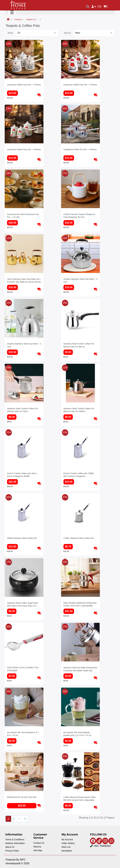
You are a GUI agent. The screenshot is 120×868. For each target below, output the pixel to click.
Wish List (66, 847)
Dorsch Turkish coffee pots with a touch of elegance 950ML (22, 475)
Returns (37, 847)
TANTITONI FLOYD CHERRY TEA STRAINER (23, 669)
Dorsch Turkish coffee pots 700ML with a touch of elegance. (79, 475)
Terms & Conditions (15, 839)
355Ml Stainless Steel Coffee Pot (22, 538)
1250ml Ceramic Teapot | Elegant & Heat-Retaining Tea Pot (79, 216)
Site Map (38, 850)
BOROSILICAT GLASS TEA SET (22, 797)
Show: (11, 33)
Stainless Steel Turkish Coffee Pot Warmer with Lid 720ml (22, 410)
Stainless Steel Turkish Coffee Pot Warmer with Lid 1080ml (79, 410)
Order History (68, 843)
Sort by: (67, 33)
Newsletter (67, 851)
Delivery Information (15, 843)
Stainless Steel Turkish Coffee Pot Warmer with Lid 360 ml (79, 345)
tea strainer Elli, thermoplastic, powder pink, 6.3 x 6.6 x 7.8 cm (77, 734)
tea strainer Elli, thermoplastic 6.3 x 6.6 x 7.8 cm (23, 734)
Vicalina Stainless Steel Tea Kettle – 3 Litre (80, 280)
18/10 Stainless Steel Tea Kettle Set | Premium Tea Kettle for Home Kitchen (24, 280)
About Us (10, 847)
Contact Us (39, 843)
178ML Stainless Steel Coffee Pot (79, 538)
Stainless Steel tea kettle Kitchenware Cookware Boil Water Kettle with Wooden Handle (80, 669)
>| (25, 819)
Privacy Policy (12, 851)
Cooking (18, 19)
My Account (67, 839)
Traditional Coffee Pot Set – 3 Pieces (80, 149)
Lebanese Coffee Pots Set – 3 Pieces (24, 85)
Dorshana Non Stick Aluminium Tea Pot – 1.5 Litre (23, 216)
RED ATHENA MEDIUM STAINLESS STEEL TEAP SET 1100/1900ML (80, 604)
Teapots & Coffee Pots (32, 19)
